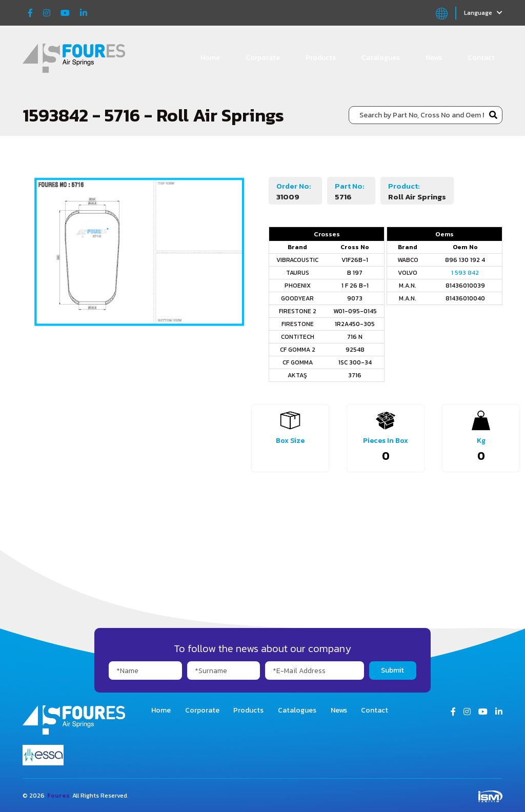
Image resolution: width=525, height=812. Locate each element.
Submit (392, 670)
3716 (355, 375)
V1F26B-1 (355, 260)
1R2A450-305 (355, 324)
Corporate (263, 58)
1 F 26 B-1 (355, 286)
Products (321, 58)
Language (483, 13)
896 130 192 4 (465, 260)
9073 (355, 298)
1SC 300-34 (355, 362)
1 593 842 (465, 273)
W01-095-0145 (355, 311)
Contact (481, 58)
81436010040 (465, 298)
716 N (355, 337)
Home (210, 58)
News (434, 58)
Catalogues (381, 58)
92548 (355, 350)
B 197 (355, 273)
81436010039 (465, 286)
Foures (58, 796)
